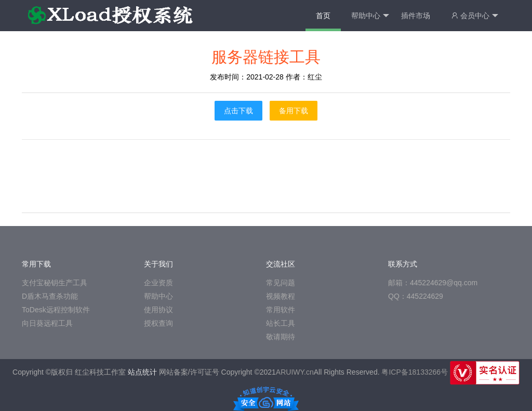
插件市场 (416, 16)
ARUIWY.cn (295, 372)
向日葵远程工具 (47, 323)
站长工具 (281, 323)
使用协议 (158, 310)
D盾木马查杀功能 (50, 296)
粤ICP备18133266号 (415, 372)
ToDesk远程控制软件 (56, 310)
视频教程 (281, 296)
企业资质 (158, 283)
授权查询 (158, 323)
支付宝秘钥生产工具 (55, 283)
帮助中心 (370, 16)
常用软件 (281, 310)
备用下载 (294, 111)
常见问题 (281, 283)
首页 (323, 16)
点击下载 (238, 111)
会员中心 (475, 16)
